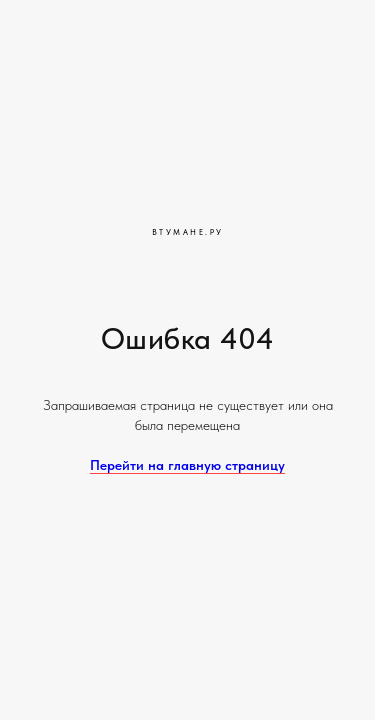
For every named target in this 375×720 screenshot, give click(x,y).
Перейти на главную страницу (187, 465)
